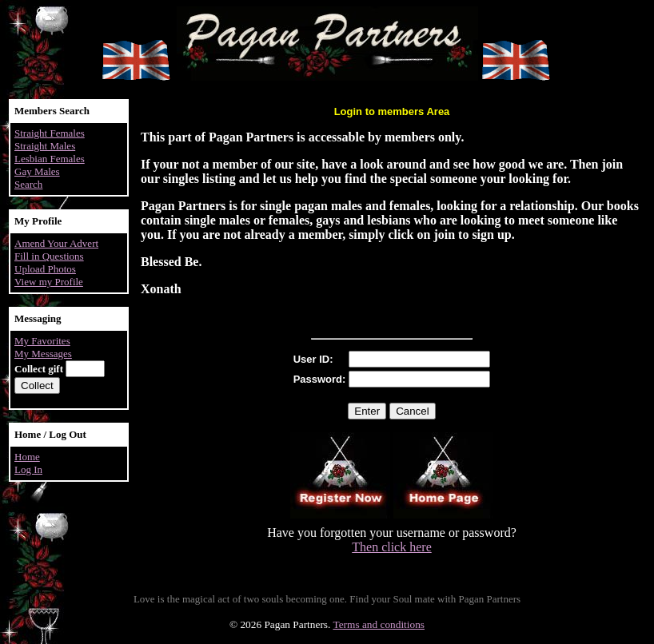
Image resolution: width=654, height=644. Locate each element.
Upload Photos (45, 269)
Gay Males (37, 171)
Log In (28, 469)
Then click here (392, 547)
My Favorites (42, 341)
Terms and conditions (379, 624)
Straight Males (45, 146)
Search (28, 184)
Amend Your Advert (56, 243)
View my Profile (49, 282)
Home (27, 457)
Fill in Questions (49, 256)
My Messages (43, 354)
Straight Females (50, 133)
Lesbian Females (50, 159)
